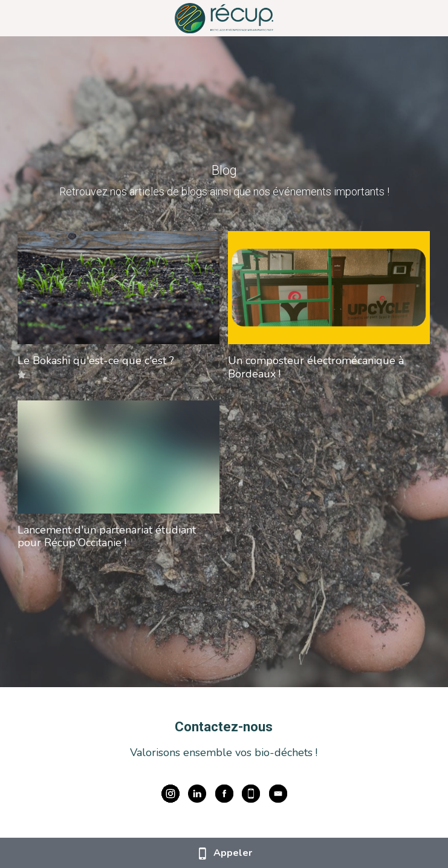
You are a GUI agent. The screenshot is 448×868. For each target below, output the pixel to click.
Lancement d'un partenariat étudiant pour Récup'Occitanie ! (107, 536)
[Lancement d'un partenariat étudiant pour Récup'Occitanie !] (118, 457)
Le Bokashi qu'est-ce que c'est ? (96, 361)
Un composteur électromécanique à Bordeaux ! (316, 367)
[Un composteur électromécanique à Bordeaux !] (329, 288)
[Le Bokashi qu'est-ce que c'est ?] (118, 288)
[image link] (224, 17)
